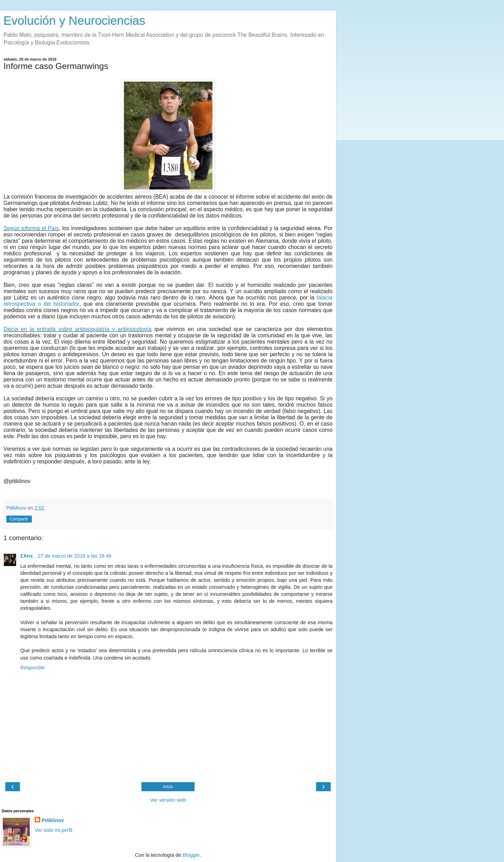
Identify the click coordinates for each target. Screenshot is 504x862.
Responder (33, 668)
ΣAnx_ (28, 556)
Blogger (191, 855)
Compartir (19, 519)
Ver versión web (168, 800)
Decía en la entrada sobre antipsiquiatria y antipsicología (78, 329)
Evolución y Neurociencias (74, 21)
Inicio (168, 787)
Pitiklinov (53, 820)
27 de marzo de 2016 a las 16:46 (75, 556)
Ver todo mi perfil (54, 830)
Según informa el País (31, 228)
